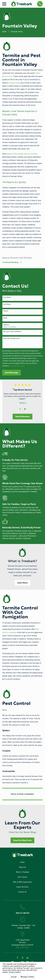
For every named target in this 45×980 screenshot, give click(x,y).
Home (22, 862)
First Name (7, 297)
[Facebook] (17, 958)
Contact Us (22, 892)
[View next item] (25, 409)
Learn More (22, 583)
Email (5, 318)
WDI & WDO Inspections (22, 882)
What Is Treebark (22, 872)
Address (6, 325)
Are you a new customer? (12, 331)
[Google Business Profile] (28, 958)
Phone (6, 311)
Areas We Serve (22, 887)
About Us (22, 867)
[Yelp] (22, 958)
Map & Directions (22, 947)
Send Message (11, 373)
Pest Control (22, 877)
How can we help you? (11, 338)
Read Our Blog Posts (22, 840)
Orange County (14, 83)
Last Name (7, 304)
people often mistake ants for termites (22, 154)
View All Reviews (22, 416)
